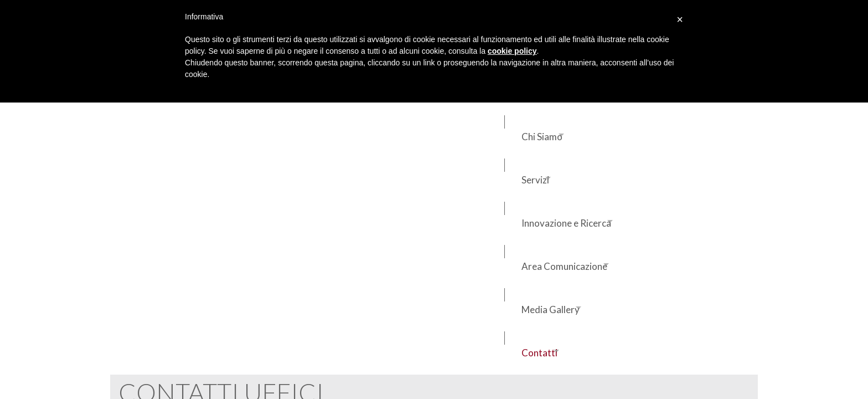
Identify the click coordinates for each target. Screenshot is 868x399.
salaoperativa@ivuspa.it (361, 275)
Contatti (145, 130)
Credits (160, 370)
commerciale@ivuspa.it (201, 271)
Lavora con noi (641, 275)
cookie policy (512, 51)
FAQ (190, 370)
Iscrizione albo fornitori (656, 297)
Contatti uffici (641, 253)
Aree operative (643, 231)
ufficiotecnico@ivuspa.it (520, 271)
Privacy (125, 370)
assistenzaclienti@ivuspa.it (201, 285)
